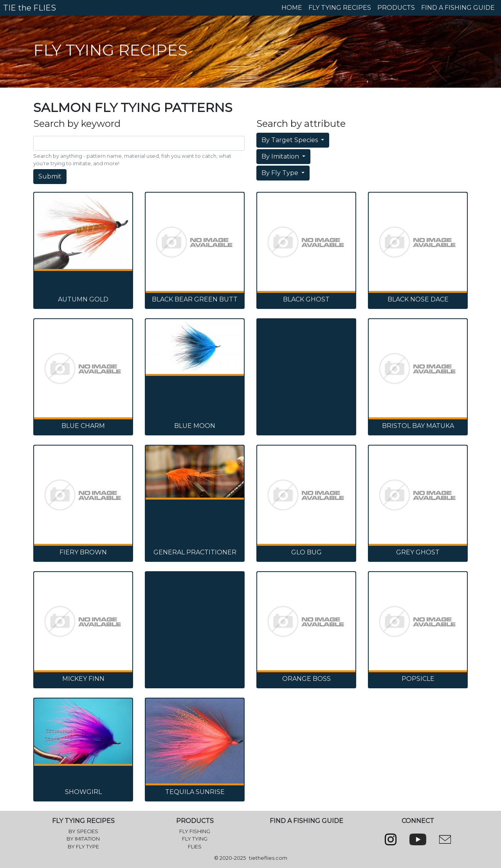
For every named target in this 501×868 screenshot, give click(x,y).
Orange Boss (306, 679)
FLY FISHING (195, 831)
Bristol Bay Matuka (418, 426)
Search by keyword (77, 124)
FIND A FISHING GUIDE (458, 8)
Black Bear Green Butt (195, 299)
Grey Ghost (418, 552)
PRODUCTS (396, 8)
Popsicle (418, 679)
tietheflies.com (268, 858)
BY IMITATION (83, 839)
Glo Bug (306, 552)
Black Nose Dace (418, 299)
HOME (292, 8)
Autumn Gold (83, 299)
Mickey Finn (83, 679)
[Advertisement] (306, 360)
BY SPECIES (83, 831)
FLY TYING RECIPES (340, 8)
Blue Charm (83, 426)
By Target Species (290, 140)
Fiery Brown (83, 552)
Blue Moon (195, 426)
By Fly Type (281, 173)
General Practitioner (195, 552)
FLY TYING (195, 839)
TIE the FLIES (30, 8)
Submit (50, 176)
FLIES (195, 847)
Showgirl (83, 792)
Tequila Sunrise (195, 792)
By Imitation (281, 156)
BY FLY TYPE (83, 847)
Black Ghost (306, 299)
